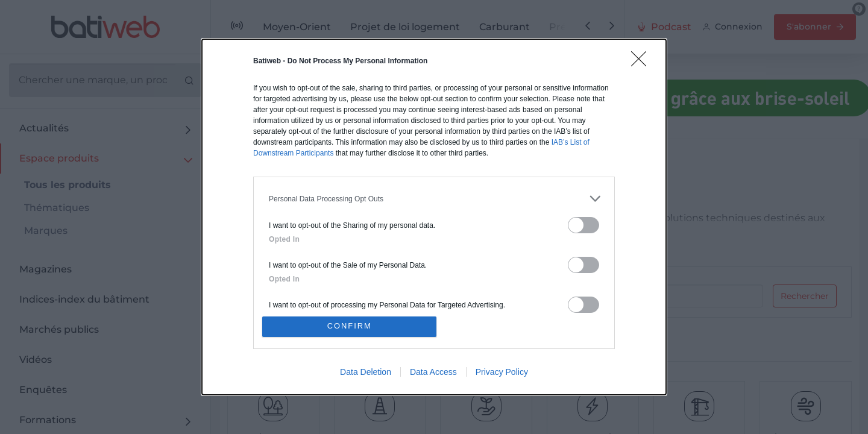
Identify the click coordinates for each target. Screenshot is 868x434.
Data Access (433, 373)
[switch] (583, 224)
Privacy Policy (502, 373)
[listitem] (434, 197)
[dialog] (434, 217)
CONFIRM (351, 326)
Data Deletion (366, 373)
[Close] (643, 61)
